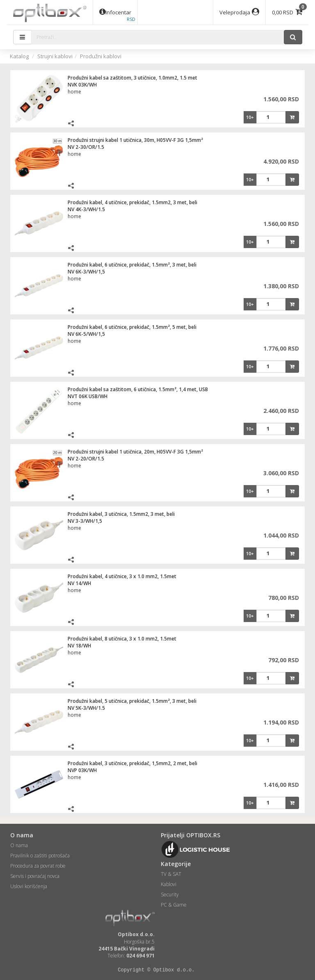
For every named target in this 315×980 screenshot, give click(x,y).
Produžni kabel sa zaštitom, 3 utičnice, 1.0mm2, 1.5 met (132, 78)
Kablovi (169, 884)
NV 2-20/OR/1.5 (86, 459)
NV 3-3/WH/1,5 (85, 521)
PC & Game (174, 905)
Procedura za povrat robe (38, 866)
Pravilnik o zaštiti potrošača (40, 856)
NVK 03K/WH (82, 85)
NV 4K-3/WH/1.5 (86, 209)
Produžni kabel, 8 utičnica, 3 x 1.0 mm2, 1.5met (122, 639)
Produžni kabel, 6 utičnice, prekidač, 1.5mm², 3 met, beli (132, 265)
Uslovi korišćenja (29, 886)
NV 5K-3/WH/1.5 (86, 708)
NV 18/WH (79, 646)
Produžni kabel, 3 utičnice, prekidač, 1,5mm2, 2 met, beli (132, 763)
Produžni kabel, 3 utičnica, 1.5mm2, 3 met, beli (121, 514)
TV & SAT (171, 874)
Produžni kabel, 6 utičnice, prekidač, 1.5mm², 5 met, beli (132, 327)
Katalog (19, 56)
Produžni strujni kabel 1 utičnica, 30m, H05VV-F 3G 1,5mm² (135, 140)
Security (170, 895)
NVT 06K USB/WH (88, 396)
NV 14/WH (79, 583)
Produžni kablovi (101, 56)
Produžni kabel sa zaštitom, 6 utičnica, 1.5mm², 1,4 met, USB (138, 389)
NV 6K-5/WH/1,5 (86, 334)
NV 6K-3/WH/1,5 (86, 272)
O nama (19, 845)
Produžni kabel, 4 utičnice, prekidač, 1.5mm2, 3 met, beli (132, 202)
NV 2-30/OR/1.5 (86, 147)
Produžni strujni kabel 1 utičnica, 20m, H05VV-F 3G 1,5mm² (135, 452)
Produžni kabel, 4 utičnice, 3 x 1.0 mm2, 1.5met (122, 576)
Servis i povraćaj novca (35, 876)
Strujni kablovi (55, 56)
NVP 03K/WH (82, 770)
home (74, 92)
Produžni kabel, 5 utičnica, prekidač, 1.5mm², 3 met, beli (132, 701)
